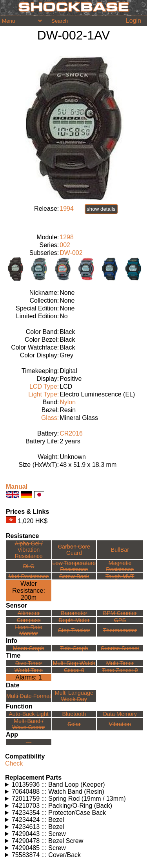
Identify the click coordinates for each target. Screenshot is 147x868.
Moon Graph (29, 648)
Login (133, 21)
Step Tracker (74, 630)
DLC (29, 566)
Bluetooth (74, 714)
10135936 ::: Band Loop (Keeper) (58, 785)
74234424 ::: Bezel (38, 820)
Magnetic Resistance (120, 566)
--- (29, 742)
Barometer (74, 613)
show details (101, 209)
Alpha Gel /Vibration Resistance (28, 550)
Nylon (68, 402)
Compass (29, 620)
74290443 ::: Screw (39, 834)
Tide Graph (74, 648)
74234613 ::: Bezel (38, 827)
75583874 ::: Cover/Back (46, 855)
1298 (67, 237)
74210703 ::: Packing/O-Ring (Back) (62, 806)
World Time (29, 670)
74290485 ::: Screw (39, 848)
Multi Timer (120, 663)
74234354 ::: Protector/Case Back (59, 813)
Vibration (120, 724)
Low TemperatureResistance (74, 566)
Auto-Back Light (29, 714)
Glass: (50, 418)
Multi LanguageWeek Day (74, 696)
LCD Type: (44, 386)
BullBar (120, 550)
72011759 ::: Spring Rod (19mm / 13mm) (69, 799)
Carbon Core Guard (74, 550)
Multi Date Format (29, 696)
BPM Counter (120, 613)
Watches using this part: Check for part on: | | (74, 785)
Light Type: (44, 394)
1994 (67, 209)
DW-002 (71, 253)
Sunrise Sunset (120, 648)
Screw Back (74, 576)
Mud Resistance (28, 576)
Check (14, 763)
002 (65, 245)
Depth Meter (74, 620)
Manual (17, 487)
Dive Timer (29, 663)
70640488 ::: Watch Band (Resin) (58, 792)
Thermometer (120, 630)
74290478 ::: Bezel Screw (47, 841)
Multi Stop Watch (74, 663)
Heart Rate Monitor (29, 630)
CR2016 (71, 433)
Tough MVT (120, 576)
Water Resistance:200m (29, 591)
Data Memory (120, 714)
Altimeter (29, 613)
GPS (120, 620)
